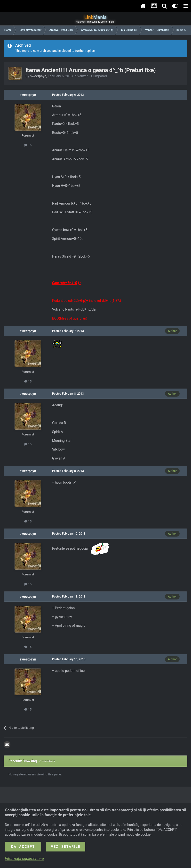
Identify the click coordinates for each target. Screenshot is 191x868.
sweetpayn (38, 76)
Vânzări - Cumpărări (92, 76)
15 (28, 145)
